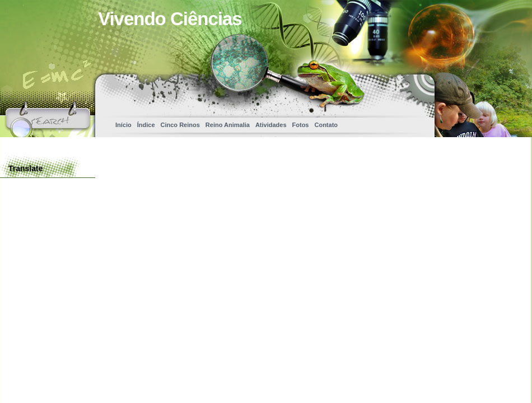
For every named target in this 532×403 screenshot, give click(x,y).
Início (123, 125)
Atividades (271, 125)
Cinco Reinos (180, 125)
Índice (146, 125)
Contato (326, 125)
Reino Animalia (228, 125)
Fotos (301, 125)
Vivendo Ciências (170, 19)
